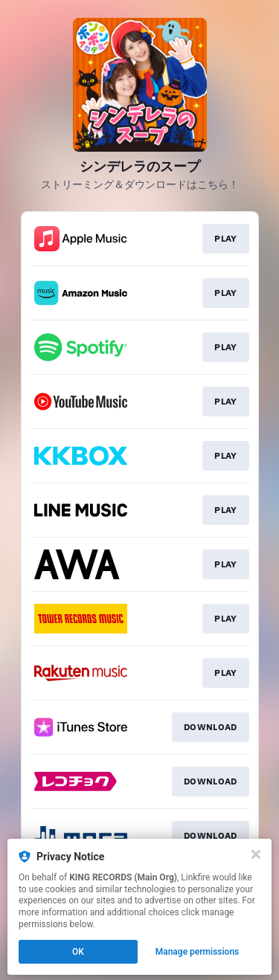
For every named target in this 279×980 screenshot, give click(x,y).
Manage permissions (198, 952)
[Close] (256, 854)
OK (78, 952)
